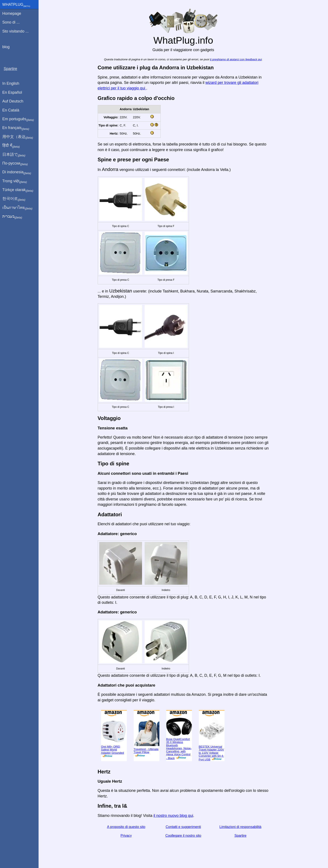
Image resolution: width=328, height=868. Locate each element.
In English (11, 83)
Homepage (12, 13)
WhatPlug (16, 5)
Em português (18, 119)
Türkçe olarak (18, 190)
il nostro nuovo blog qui (173, 816)
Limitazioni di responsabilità (240, 827)
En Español (12, 92)
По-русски (15, 163)
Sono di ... (11, 22)
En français (16, 128)
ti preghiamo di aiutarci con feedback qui (236, 59)
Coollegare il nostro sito (183, 836)
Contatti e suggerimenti (183, 827)
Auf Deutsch (13, 101)
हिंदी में (11, 146)
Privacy (126, 836)
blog (6, 47)
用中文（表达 (18, 137)
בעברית (12, 217)
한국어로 (14, 199)
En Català (11, 110)
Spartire (240, 836)
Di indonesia (17, 172)
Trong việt (15, 181)
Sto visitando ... (16, 31)
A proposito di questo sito (126, 827)
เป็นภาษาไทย (17, 208)
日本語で (14, 155)
